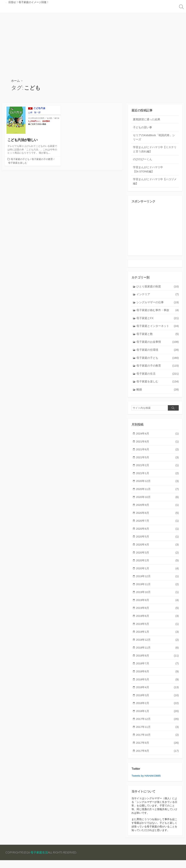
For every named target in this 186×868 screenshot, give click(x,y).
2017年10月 (157, 737)
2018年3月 (157, 697)
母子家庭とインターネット (158, 328)
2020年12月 (157, 483)
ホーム (16, 81)
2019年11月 (157, 586)
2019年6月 (157, 618)
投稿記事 (30, 8)
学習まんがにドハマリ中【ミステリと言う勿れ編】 (155, 150)
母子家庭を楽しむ (18, 163)
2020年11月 (157, 491)
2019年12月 (157, 578)
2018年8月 (157, 657)
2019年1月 (157, 634)
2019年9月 (157, 602)
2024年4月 (157, 435)
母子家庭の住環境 (158, 351)
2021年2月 (157, 467)
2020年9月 (157, 507)
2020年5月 (157, 538)
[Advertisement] (93, 40)
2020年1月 (157, 570)
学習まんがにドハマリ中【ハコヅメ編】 (155, 182)
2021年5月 (157, 459)
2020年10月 (157, 499)
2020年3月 (157, 554)
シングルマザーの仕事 (158, 304)
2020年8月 (157, 515)
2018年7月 (157, 665)
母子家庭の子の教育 (42, 160)
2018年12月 (157, 641)
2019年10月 (157, 594)
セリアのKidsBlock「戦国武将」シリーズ (154, 138)
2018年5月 (157, 681)
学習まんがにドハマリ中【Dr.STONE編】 (148, 170)
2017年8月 (157, 753)
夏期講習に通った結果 (147, 120)
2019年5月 (157, 626)
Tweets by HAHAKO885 (146, 778)
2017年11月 (157, 729)
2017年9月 (157, 745)
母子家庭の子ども (20, 160)
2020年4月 (157, 546)
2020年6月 (157, 530)
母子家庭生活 (41, 860)
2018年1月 (157, 713)
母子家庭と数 (158, 335)
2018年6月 (157, 673)
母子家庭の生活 (158, 375)
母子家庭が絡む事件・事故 (158, 312)
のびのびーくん (142, 160)
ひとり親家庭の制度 (158, 288)
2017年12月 (157, 721)
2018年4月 (157, 689)
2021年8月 (157, 443)
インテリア (158, 296)
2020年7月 (157, 523)
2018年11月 (157, 649)
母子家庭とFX (158, 320)
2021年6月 (157, 451)
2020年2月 (157, 562)
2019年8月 (157, 610)
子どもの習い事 (142, 128)
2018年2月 (157, 705)
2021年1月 (157, 475)
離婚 (158, 391)
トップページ (12, 8)
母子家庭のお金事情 (158, 343)
